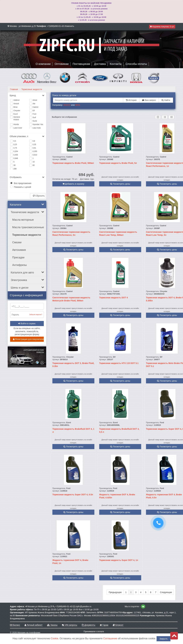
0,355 (35, 151)
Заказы (52, 625)
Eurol (16, 114)
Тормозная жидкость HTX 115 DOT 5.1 (119, 363)
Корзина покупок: (162, 27)
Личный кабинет (34, 625)
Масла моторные (23, 220)
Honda (16, 124)
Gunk (35, 121)
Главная (14, 89)
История (131, 100)
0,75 (15, 148)
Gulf (34, 117)
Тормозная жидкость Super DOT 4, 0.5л (73, 495)
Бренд (27, 95)
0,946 (16, 158)
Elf (34, 111)
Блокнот (118, 625)
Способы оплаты (136, 64)
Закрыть (164, 639)
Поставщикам (81, 64)
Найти (166, 100)
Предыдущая (115, 592)
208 (15, 169)
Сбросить (39, 196)
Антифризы (19, 265)
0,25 (15, 144)
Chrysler (17, 111)
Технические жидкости (27, 212)
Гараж (104, 625)
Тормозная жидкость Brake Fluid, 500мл (73, 163)
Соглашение (110, 638)
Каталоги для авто (27, 272)
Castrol (35, 107)
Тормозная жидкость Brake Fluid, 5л (118, 163)
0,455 (16, 155)
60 (34, 165)
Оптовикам (62, 64)
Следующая (166, 592)
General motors (17, 118)
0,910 (35, 155)
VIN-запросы (69, 625)
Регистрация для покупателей (28, 339)
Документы (88, 625)
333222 (67, 105)
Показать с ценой (22, 187)
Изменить (69, 26)
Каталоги (27, 205)
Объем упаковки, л (27, 136)
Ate (34, 104)
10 (34, 162)
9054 (78, 105)
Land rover (18, 128)
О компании (43, 64)
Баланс (15, 625)
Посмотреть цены (120, 184)
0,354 (16, 151)
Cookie (55, 638)
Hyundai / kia (38, 124)
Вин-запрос (149, 100)
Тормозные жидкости (32, 89)
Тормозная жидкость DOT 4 (113, 298)
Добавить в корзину (73, 184)
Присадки (18, 257)
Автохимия (19, 250)
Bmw (15, 107)
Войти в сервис (27, 324)
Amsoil (16, 104)
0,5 (15, 141)
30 (14, 165)
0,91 (34, 148)
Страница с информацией (26, 295)
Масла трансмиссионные (28, 227)
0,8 (34, 141)
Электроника (27, 280)
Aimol (35, 100)
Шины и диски (27, 287)
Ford (35, 114)
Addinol (16, 100)
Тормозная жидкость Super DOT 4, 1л (119, 560)
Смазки (17, 242)
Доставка (100, 64)
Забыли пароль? (36, 314)
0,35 (34, 144)
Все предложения (23, 183)
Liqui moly (37, 128)
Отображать (27, 177)
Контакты (116, 64)
